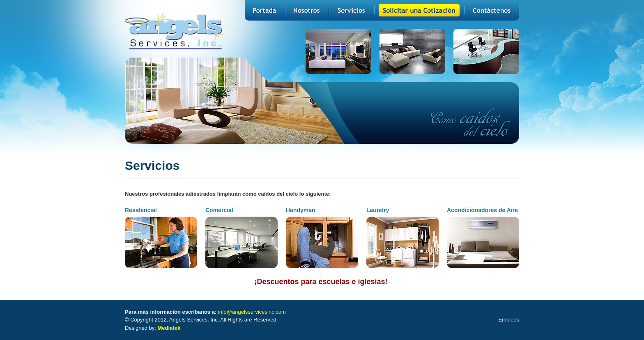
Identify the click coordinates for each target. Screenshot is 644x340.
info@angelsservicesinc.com (252, 312)
